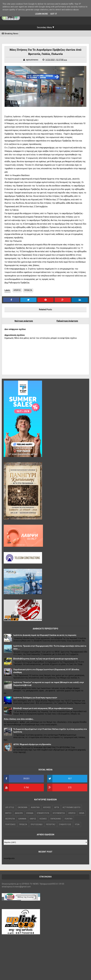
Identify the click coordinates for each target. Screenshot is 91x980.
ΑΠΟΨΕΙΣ (47, 807)
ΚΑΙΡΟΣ (33, 819)
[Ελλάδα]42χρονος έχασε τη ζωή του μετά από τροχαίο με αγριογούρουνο (45, 659)
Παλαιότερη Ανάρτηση (67, 321)
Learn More (41, 14)
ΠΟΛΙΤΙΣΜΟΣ (10, 824)
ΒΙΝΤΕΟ (8, 813)
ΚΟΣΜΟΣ (43, 819)
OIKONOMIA (23, 807)
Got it (54, 14)
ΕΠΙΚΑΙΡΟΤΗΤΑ (43, 813)
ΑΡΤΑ (57, 807)
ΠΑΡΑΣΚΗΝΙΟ (56, 819)
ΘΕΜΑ (82, 813)
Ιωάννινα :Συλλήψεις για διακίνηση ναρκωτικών (35, 698)
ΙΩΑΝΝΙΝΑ (22, 819)
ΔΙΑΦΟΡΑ (19, 813)
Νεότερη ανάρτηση (24, 321)
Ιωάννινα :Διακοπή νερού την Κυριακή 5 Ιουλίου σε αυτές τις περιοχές (45, 635)
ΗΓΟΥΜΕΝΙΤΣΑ (59, 813)
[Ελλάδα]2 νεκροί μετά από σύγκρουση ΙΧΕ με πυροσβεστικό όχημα (43, 708)
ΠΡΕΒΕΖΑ (28, 290)
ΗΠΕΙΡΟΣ (17, 290)
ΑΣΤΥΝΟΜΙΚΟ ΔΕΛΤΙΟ (72, 807)
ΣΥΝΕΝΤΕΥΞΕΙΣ (65, 824)
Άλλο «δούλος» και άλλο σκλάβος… (19, 719)
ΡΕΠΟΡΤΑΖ (51, 824)
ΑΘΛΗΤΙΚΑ (35, 807)
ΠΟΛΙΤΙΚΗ (69, 819)
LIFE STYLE (10, 807)
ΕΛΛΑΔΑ (30, 813)
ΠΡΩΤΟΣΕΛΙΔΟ (37, 824)
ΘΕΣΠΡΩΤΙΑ (10, 819)
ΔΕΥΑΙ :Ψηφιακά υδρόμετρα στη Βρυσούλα (32, 744)
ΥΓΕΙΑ (77, 824)
